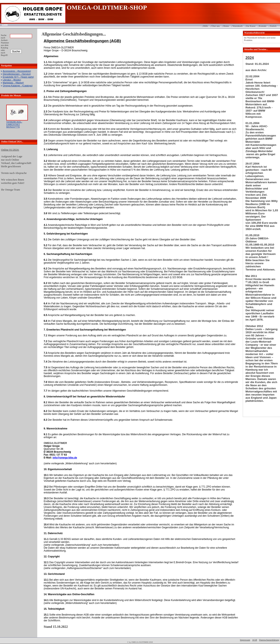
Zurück (273, 26)
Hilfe (206, 26)
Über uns (216, 26)
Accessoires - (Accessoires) (17, 71)
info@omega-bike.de (65, 458)
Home (226, 26)
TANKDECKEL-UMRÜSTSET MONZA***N (14, 124)
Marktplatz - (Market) (13, 83)
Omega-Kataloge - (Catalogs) (18, 86)
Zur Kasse (251, 26)
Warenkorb (237, 26)
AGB (255, 640)
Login (3, 25)
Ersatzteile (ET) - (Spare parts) (18, 77)
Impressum (245, 640)
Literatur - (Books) (12, 80)
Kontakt (263, 26)
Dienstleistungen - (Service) (17, 74)
